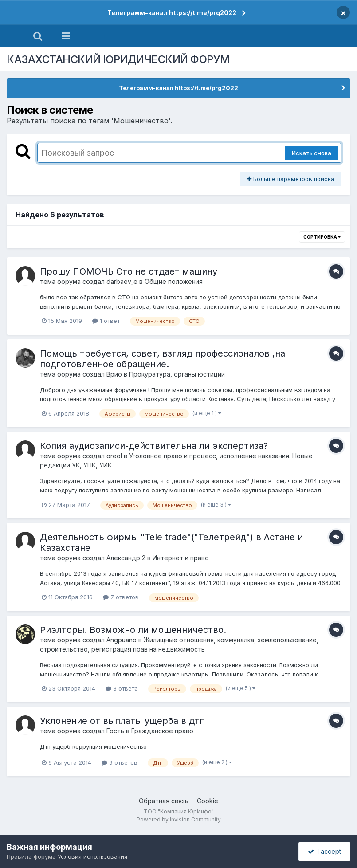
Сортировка (322, 237)
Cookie (208, 801)
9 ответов (120, 762)
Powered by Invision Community (179, 819)
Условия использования (92, 856)
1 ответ (106, 321)
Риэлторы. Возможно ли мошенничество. (133, 630)
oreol (114, 456)
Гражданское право (162, 731)
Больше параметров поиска (291, 179)
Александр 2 (126, 558)
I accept (324, 851)
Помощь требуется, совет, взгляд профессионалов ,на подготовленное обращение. (163, 359)
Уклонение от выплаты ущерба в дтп (122, 721)
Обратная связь (164, 801)
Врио (114, 374)
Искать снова (312, 153)
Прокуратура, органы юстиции (177, 374)
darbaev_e (122, 281)
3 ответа (122, 688)
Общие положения (174, 281)
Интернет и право (181, 558)
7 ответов (121, 597)
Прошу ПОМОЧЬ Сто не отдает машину (129, 271)
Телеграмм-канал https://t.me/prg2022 (172, 13)
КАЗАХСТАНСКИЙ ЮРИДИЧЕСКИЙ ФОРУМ (118, 59)
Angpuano (122, 640)
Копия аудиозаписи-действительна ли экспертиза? (154, 446)
